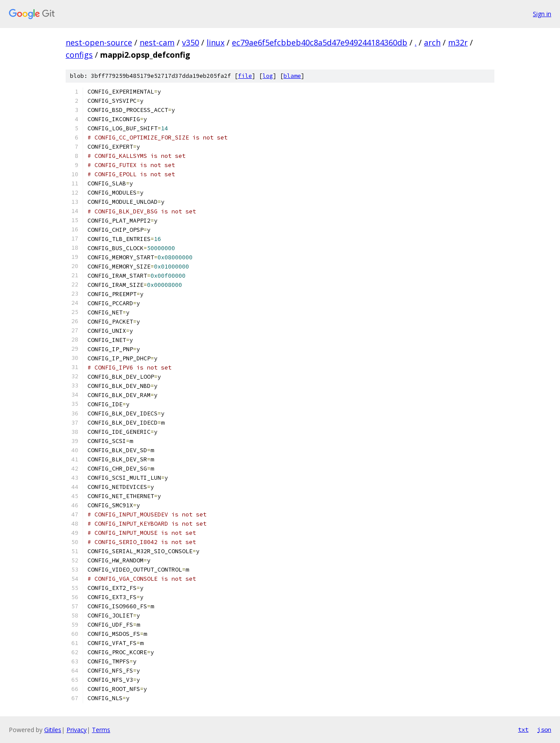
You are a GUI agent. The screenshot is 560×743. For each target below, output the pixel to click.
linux (215, 42)
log (268, 76)
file (245, 76)
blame (292, 76)
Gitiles (53, 730)
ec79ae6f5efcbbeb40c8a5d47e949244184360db (320, 42)
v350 (191, 42)
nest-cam (157, 42)
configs (79, 55)
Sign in (542, 14)
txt (523, 729)
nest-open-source (99, 42)
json (544, 729)
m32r (458, 42)
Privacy (77, 730)
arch (432, 42)
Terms (101, 730)
